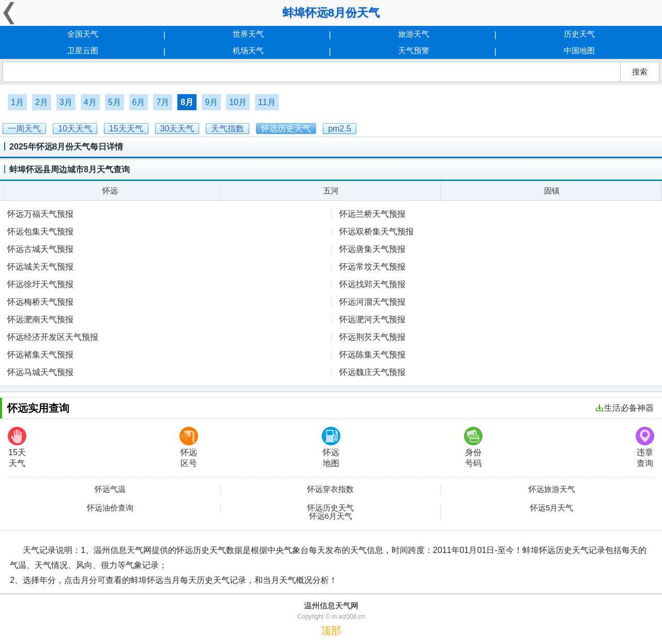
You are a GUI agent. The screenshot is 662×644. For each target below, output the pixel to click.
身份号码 (473, 447)
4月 (90, 102)
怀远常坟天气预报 (372, 267)
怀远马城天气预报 (40, 372)
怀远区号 (189, 447)
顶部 (331, 631)
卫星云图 (83, 50)
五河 (331, 191)
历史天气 (579, 34)
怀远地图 (331, 447)
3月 (66, 102)
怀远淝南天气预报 (40, 319)
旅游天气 (414, 34)
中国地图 (579, 50)
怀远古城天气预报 (40, 249)
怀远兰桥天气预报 (372, 214)
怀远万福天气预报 (40, 214)
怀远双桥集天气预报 (377, 231)
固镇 (552, 191)
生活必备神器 (625, 408)
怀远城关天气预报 (40, 267)
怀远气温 (110, 489)
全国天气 (83, 34)
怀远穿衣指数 (330, 489)
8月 (187, 102)
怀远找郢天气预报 (372, 284)
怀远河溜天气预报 (372, 302)
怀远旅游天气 (552, 489)
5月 (115, 102)
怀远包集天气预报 (40, 231)
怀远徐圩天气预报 (40, 284)
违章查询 (645, 447)
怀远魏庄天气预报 (372, 372)
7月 (163, 102)
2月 (42, 102)
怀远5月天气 (552, 508)
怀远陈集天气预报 (372, 355)
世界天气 (248, 34)
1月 (17, 102)
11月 (267, 102)
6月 (139, 102)
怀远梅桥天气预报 (40, 302)
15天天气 (17, 447)
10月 (238, 102)
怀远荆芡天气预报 (372, 337)
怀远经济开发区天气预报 (53, 337)
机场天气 (248, 50)
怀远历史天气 (330, 508)
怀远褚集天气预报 (40, 355)
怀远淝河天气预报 (372, 319)
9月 (211, 102)
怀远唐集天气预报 (372, 249)
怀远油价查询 (110, 508)
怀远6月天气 (331, 516)
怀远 (110, 191)
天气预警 (414, 50)
